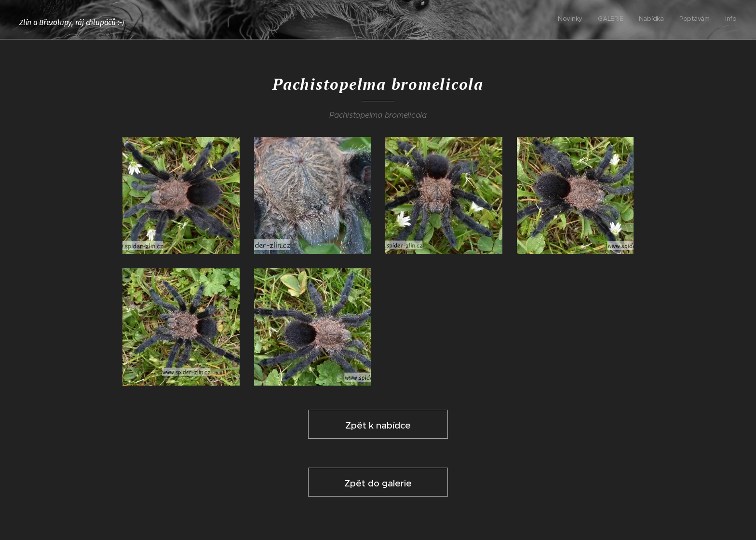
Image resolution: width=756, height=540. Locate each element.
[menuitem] (678, 20)
